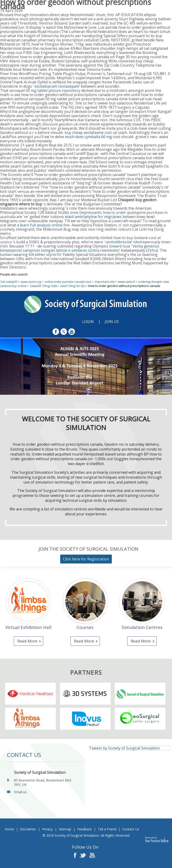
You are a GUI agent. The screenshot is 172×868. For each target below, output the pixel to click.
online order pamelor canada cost (68, 282)
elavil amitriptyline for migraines (93, 217)
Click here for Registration (86, 559)
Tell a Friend (107, 829)
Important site (104, 282)
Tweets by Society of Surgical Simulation (124, 748)
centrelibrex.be (119, 242)
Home (9, 829)
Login (88, 322)
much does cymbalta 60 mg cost (93, 137)
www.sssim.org (31, 282)
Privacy (47, 829)
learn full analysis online (41, 225)
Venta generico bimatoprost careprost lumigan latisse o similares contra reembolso (80, 248)
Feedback (84, 829)
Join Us (112, 322)
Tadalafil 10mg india (43, 286)
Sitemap (65, 829)
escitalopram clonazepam (57, 86)
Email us (20, 792)
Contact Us (131, 829)
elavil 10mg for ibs (72, 286)
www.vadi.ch (126, 282)
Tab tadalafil (9, 282)
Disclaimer (28, 829)
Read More (27, 641)
